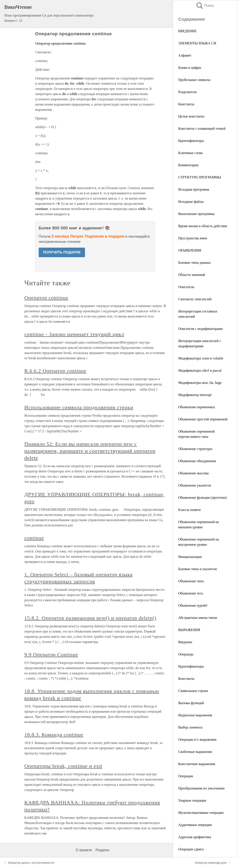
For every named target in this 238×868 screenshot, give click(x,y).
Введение (185, 642)
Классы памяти (189, 510)
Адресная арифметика (195, 837)
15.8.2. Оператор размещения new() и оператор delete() (90, 618)
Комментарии (188, 165)
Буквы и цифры (190, 68)
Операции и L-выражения (197, 740)
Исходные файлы (191, 202)
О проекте (84, 850)
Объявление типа (191, 581)
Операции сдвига (191, 849)
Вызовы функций (191, 703)
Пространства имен (193, 238)
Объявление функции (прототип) (202, 498)
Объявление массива (193, 473)
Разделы (102, 850)
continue (34, 538)
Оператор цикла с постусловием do (31, 863)
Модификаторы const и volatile (201, 358)
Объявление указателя (195, 485)
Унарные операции (192, 800)
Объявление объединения (197, 461)
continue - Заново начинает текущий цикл (74, 334)
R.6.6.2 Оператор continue (55, 371)
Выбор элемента (190, 727)
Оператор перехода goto (211, 863)
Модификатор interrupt (195, 395)
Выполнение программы (196, 214)
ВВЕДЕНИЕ (187, 31)
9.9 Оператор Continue (51, 655)
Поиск (205, 6)
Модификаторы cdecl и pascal (200, 370)
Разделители (187, 92)
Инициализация (190, 557)
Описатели (186, 287)
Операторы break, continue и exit (63, 766)
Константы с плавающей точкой (202, 128)
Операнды (186, 654)
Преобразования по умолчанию (201, 788)
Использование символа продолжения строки (79, 407)
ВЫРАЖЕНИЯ (189, 630)
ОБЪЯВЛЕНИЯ (190, 250)
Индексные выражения (195, 715)
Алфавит (185, 55)
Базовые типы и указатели (198, 569)
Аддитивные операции (195, 825)
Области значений (192, 275)
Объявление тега (191, 593)
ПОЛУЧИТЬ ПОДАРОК (62, 252)
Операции (186, 776)
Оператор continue (46, 298)
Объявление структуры (195, 449)
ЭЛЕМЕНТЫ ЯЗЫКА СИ (197, 43)
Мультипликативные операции (201, 813)
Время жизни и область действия (203, 226)
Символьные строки (193, 691)
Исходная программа (194, 189)
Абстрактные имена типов (198, 618)
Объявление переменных (197, 407)
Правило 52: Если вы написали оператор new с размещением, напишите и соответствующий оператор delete (90, 451)
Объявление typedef (193, 605)
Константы (186, 104)
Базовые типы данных (195, 263)
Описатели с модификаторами (201, 329)
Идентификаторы (191, 141)
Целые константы (191, 116)
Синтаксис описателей (195, 299)
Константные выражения (197, 764)
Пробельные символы (194, 80)
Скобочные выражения (195, 752)
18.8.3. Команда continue (54, 735)
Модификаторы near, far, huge (200, 383)
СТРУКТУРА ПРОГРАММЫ (200, 177)
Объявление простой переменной (203, 419)
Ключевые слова (190, 153)
